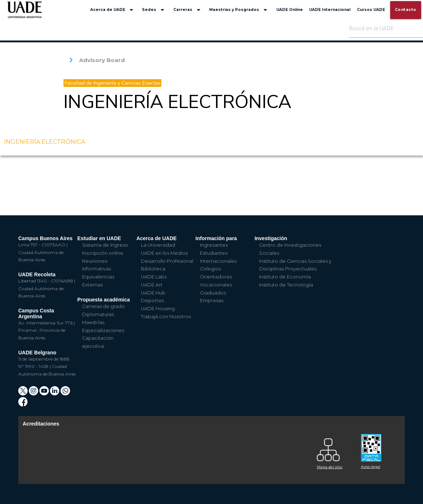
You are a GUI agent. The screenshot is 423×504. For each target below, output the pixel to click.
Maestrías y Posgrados (239, 10)
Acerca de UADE (113, 10)
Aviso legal (371, 467)
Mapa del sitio (330, 467)
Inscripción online (103, 253)
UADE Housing (158, 309)
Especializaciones (103, 330)
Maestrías (93, 322)
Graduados (213, 293)
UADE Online (290, 10)
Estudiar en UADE (99, 238)
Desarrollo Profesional (167, 261)
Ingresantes (214, 245)
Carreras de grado (103, 306)
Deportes (152, 301)
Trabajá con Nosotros (166, 317)
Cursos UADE (371, 10)
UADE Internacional (330, 10)
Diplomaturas (98, 314)
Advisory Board (102, 60)
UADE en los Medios (164, 253)
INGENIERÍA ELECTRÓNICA (45, 142)
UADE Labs (154, 277)
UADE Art (152, 285)
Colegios (210, 269)
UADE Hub (153, 293)
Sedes (154, 10)
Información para (216, 238)
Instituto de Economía (285, 277)
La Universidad (158, 245)
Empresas (212, 301)
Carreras (188, 10)
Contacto (406, 10)
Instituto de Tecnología (286, 285)
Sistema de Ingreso (105, 245)
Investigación (271, 238)
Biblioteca (153, 269)
